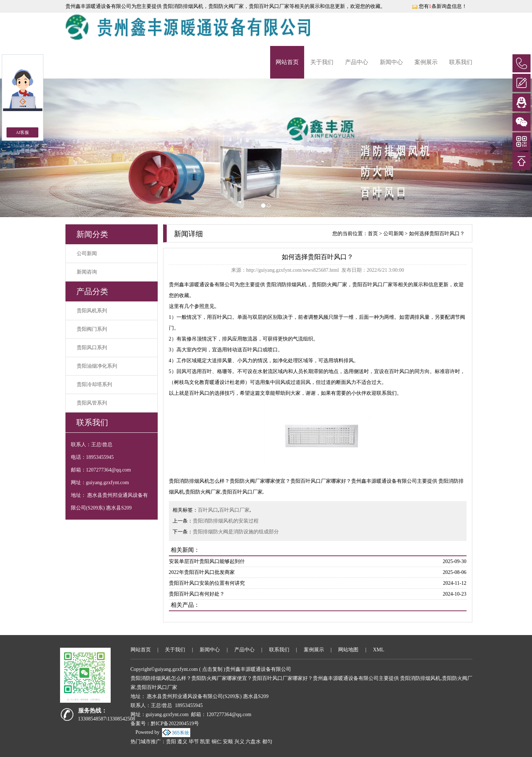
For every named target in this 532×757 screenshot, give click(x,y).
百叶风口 (208, 510)
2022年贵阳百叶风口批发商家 (202, 572)
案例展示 (426, 62)
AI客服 (23, 132)
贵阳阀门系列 (92, 329)
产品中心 (357, 62)
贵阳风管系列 (92, 403)
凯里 (205, 742)
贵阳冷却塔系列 (94, 384)
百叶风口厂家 (234, 510)
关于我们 (322, 62)
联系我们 (461, 62)
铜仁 (217, 742)
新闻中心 (391, 62)
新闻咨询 (87, 272)
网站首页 (287, 62)
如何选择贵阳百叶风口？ (437, 234)
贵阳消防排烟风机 (183, 6)
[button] (40, 148)
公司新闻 (87, 253)
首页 (373, 234)
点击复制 (212, 669)
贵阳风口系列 (92, 348)
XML (378, 650)
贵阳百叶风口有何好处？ (197, 594)
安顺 (228, 742)
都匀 (267, 742)
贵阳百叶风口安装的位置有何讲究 (207, 583)
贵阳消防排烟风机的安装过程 (226, 521)
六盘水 (253, 742)
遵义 (182, 742)
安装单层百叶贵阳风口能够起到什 (207, 561)
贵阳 (171, 742)
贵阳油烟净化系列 (97, 366)
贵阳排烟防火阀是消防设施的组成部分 (236, 532)
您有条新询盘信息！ (439, 6)
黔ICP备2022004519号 (175, 724)
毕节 (194, 742)
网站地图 (348, 650)
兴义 (239, 742)
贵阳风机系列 (92, 311)
